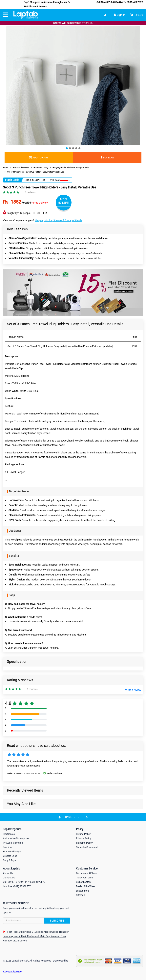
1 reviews (30, 192)
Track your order (85, 878)
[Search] (37, 921)
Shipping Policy (84, 843)
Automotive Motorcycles (16, 838)
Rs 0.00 (138, 15)
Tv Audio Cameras (13, 843)
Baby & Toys (9, 860)
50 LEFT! (64, 203)
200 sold (55, 180)
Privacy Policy (84, 838)
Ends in (29, 180)
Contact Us (9, 878)
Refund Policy (83, 834)
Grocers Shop (10, 856)
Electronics (9, 834)
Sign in (120, 15)
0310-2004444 (115, 2)
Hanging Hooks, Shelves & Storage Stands (59, 220)
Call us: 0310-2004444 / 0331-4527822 (24, 882)
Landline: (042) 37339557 (17, 886)
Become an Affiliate (86, 873)
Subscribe (57, 921)
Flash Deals (12, 180)
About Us (8, 873)
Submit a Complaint (87, 847)
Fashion (7, 847)
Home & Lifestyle (12, 852)
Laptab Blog (83, 891)
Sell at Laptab (83, 882)
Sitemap (81, 895)
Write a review (133, 690)
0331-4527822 (133, 2)
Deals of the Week (86, 886)
